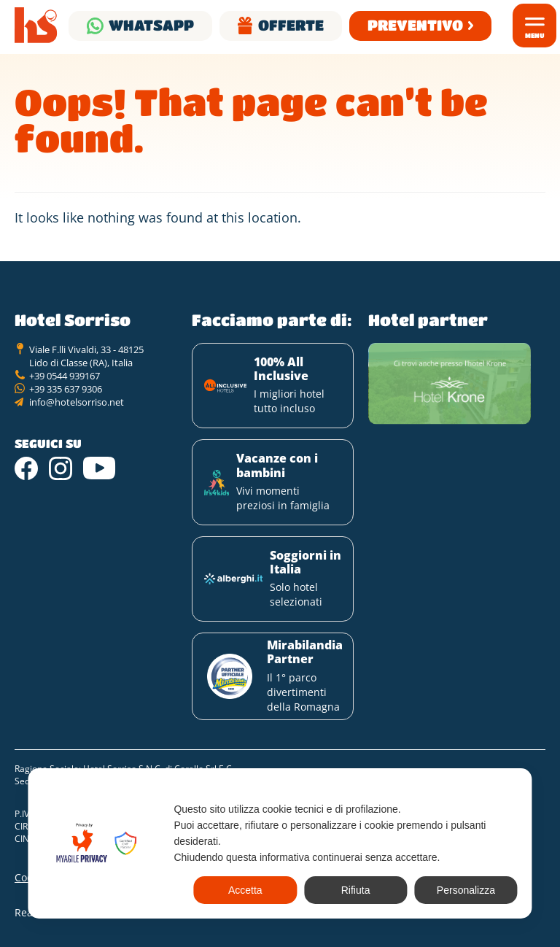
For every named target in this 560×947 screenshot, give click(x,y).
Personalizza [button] (466, 890)
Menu (535, 35)
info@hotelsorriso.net (77, 402)
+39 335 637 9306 (66, 389)
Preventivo (415, 25)
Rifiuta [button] (356, 890)
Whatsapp (151, 25)
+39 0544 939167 (65, 376)
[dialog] (280, 843)
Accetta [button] (245, 890)
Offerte (291, 25)
